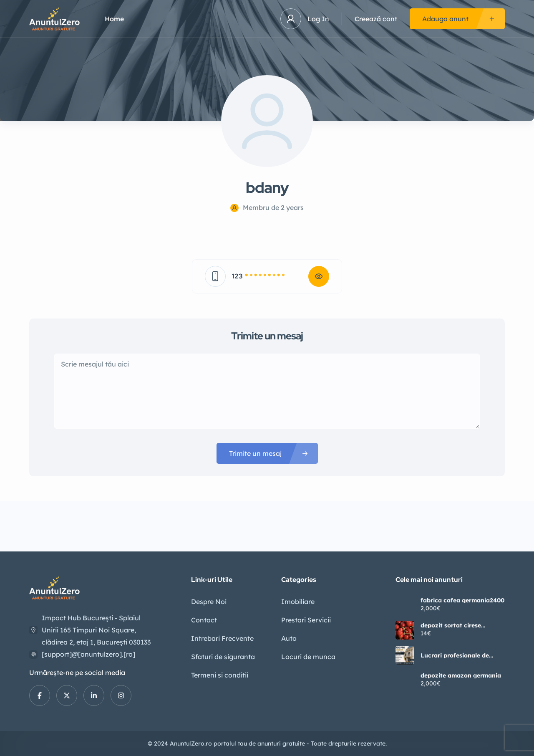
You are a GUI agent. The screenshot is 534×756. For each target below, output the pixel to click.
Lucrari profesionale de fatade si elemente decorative (455, 655)
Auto (289, 638)
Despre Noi (209, 602)
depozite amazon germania (461, 675)
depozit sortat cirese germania (451, 625)
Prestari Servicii (306, 620)
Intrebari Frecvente (222, 638)
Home (114, 19)
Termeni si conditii (220, 675)
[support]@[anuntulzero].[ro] (88, 654)
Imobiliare (298, 602)
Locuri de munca (308, 657)
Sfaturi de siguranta (223, 657)
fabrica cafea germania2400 (462, 600)
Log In (318, 19)
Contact (204, 620)
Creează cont (376, 19)
